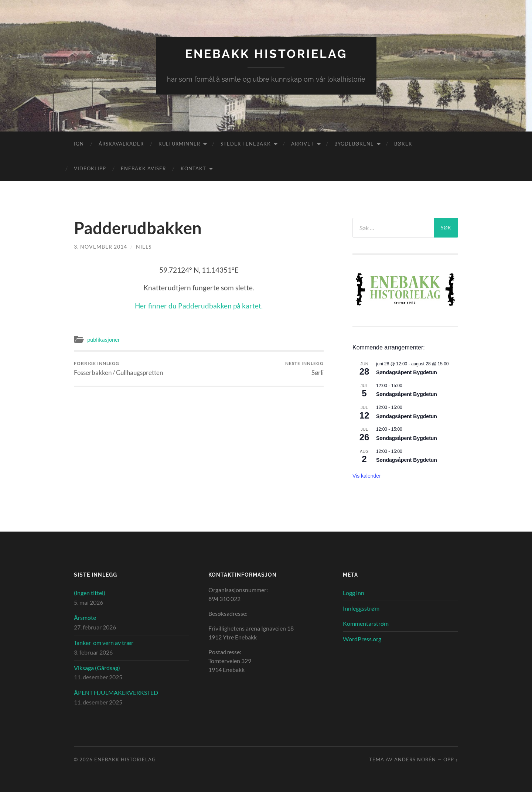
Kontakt (193, 168)
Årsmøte (85, 617)
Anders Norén (415, 759)
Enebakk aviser (143, 168)
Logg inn (354, 593)
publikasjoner (104, 339)
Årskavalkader (121, 144)
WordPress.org (362, 639)
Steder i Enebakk (246, 144)
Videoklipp (90, 168)
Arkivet (303, 144)
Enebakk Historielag (266, 54)
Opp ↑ (451, 759)
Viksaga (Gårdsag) (97, 668)
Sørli (304, 368)
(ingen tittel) (90, 593)
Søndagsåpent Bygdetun (407, 372)
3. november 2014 (100, 247)
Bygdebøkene (354, 144)
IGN (79, 144)
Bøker (403, 144)
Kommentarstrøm (366, 623)
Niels (144, 247)
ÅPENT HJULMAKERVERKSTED (116, 692)
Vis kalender (367, 476)
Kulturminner (179, 144)
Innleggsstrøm (361, 608)
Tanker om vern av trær (104, 643)
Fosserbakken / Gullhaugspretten (118, 368)
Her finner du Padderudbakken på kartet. (199, 306)
